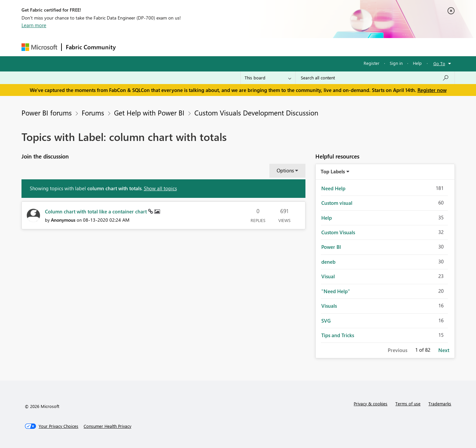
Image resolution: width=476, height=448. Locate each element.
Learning (271, 47)
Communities (216, 47)
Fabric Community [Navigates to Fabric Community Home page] (91, 47)
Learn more (34, 25)
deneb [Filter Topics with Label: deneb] (328, 262)
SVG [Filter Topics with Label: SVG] (326, 321)
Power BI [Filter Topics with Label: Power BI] (331, 247)
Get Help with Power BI (149, 112)
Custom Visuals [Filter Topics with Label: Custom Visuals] (338, 232)
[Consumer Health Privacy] (107, 426)
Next (444, 350)
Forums (131, 47)
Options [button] (285, 170)
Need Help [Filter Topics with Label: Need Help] (333, 188)
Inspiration (160, 47)
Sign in (396, 63)
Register (372, 63)
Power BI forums (47, 112)
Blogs (246, 47)
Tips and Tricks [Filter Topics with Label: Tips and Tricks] (338, 335)
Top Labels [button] (333, 171)
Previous (397, 350)
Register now (432, 90)
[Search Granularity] (268, 78)
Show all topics (160, 188)
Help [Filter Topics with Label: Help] (327, 218)
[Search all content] (375, 78)
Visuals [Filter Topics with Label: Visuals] (329, 306)
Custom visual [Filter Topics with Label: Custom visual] (337, 203)
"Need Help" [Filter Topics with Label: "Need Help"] (336, 291)
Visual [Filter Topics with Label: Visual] (328, 276)
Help (417, 63)
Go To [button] (439, 63)
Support (299, 47)
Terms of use (408, 403)
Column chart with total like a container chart (97, 211)
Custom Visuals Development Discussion (256, 112)
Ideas (187, 47)
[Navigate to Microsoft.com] (39, 47)
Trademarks (440, 403)
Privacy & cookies (371, 403)
